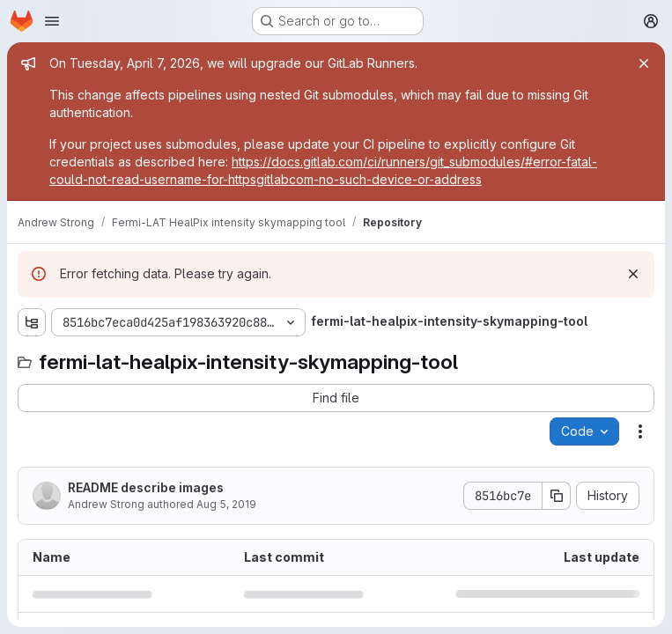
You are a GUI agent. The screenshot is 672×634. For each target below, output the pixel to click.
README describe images (146, 487)
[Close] (644, 63)
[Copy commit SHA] (557, 496)
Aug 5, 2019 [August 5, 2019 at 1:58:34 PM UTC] (226, 504)
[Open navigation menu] (52, 21)
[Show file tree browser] (32, 322)
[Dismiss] (633, 274)
